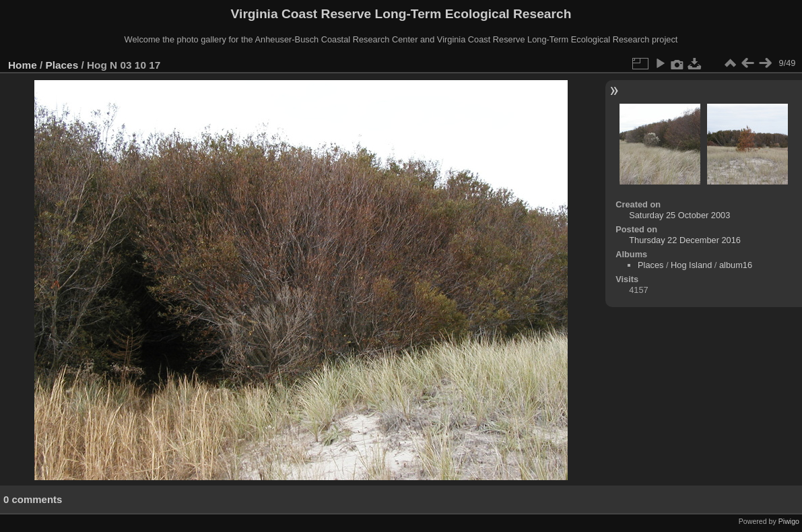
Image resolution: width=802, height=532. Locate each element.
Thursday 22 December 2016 (685, 240)
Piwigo (789, 521)
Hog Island (691, 265)
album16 (736, 265)
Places (62, 65)
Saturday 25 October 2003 (679, 215)
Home (23, 65)
